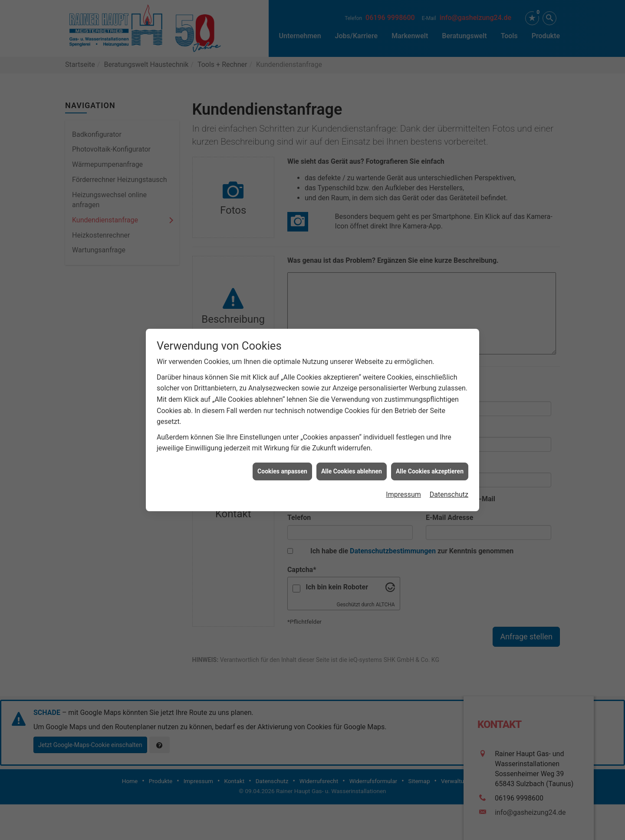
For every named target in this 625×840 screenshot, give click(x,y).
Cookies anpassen (282, 360)
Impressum (403, 384)
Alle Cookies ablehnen (352, 360)
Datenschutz (449, 384)
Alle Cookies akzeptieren (430, 360)
